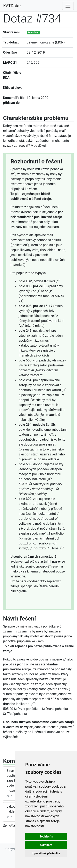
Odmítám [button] (46, 845)
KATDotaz (12, 6)
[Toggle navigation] (68, 6)
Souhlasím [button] (46, 836)
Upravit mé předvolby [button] (46, 853)
